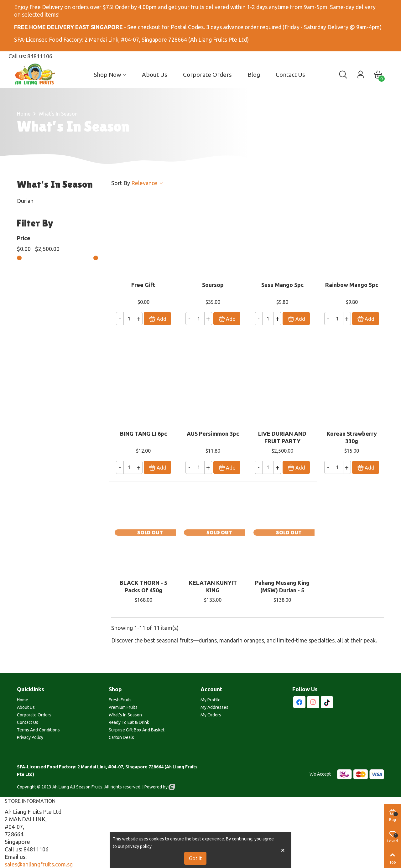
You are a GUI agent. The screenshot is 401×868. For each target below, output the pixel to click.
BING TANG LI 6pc (143, 434)
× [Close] (283, 850)
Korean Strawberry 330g (352, 437)
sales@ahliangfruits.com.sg (39, 864)
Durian (25, 201)
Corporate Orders (207, 75)
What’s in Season (55, 184)
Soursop (213, 285)
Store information (30, 801)
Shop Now (107, 75)
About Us (155, 75)
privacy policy (138, 846)
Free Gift (143, 285)
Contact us (290, 75)
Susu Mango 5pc (282, 285)
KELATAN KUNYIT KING (213, 586)
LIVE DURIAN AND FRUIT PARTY (282, 437)
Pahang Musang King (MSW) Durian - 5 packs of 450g (282, 590)
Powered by (160, 787)
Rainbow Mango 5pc (352, 285)
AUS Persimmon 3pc (213, 434)
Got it (195, 858)
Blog (254, 75)
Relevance (148, 183)
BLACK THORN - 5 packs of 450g (143, 586)
